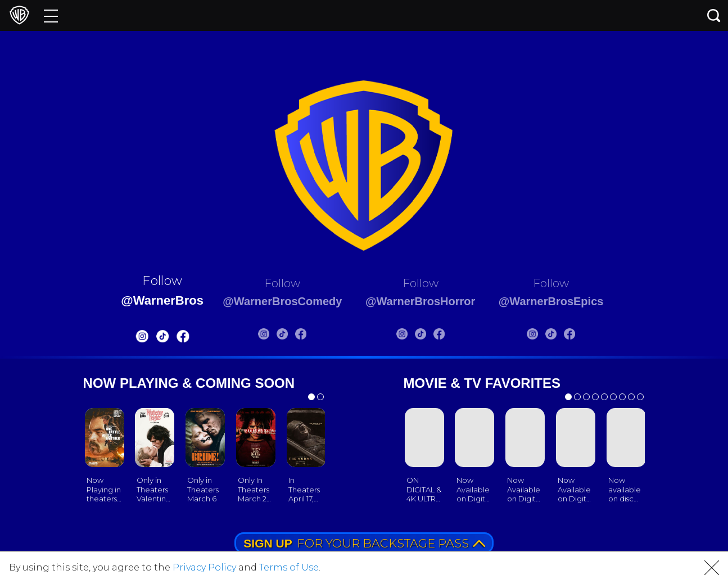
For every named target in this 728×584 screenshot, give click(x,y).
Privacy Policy (204, 567)
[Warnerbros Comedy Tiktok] (275, 336)
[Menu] (51, 15)
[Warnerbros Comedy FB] (294, 336)
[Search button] (714, 15)
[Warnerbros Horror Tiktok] (426, 336)
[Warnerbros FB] (165, 339)
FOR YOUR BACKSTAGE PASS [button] (364, 543)
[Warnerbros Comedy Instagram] (257, 336)
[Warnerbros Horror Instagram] (408, 336)
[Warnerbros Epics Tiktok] (567, 336)
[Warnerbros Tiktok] (144, 339)
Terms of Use (289, 567)
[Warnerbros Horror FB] (445, 336)
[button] (712, 568)
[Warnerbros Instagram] (124, 339)
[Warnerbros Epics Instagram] (549, 336)
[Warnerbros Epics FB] (586, 336)
